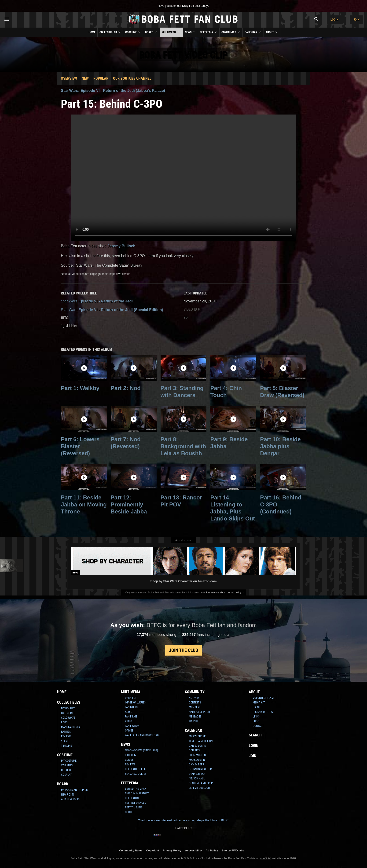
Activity (194, 698)
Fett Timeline (134, 807)
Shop (256, 721)
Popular (101, 78)
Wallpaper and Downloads (143, 735)
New (85, 78)
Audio (129, 712)
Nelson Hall (197, 778)
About (272, 32)
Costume (133, 32)
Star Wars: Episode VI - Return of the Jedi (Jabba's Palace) (113, 91)
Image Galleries (135, 703)
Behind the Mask (136, 789)
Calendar (253, 32)
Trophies (195, 721)
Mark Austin (197, 760)
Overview (69, 78)
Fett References (135, 803)
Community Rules (131, 850)
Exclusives (132, 755)
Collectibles (110, 32)
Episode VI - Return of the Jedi (97, 301)
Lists (64, 722)
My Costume (69, 761)
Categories (68, 713)
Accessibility (193, 850)
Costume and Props (202, 783)
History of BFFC (263, 712)
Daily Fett (131, 698)
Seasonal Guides (136, 774)
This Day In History (137, 793)
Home (92, 32)
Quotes (130, 812)
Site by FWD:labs (233, 850)
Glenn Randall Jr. (201, 769)
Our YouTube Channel (132, 78)
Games (129, 731)
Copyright (152, 850)
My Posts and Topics (74, 790)
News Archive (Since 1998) (141, 750)
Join (356, 20)
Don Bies (194, 750)
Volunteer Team (263, 698)
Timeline (66, 746)
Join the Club (183, 650)
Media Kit (259, 703)
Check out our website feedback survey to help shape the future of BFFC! (183, 820)
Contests (195, 703)
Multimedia (171, 32)
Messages (195, 717)
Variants (67, 765)
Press (256, 707)
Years (65, 741)
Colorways (68, 718)
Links (256, 717)
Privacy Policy (172, 850)
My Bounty (68, 708)
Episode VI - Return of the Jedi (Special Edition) (112, 310)
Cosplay (66, 775)
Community (231, 32)
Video (128, 721)
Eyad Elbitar (197, 774)
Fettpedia (209, 32)
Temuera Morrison (201, 741)
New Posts (68, 795)
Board (151, 32)
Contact (258, 726)
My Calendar (197, 736)
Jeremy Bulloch (121, 246)
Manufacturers (71, 727)
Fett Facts (132, 798)
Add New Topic (70, 799)
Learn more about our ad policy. (224, 592)
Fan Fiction (132, 726)
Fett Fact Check (135, 769)
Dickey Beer (196, 764)
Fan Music (131, 707)
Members (195, 707)
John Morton (197, 755)
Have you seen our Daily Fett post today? (183, 6)
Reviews (66, 736)
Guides (129, 760)
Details (66, 770)
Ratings (66, 732)
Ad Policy (212, 850)
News (190, 32)
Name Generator (199, 712)
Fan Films (131, 717)
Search (255, 735)
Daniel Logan (197, 746)
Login (334, 20)
